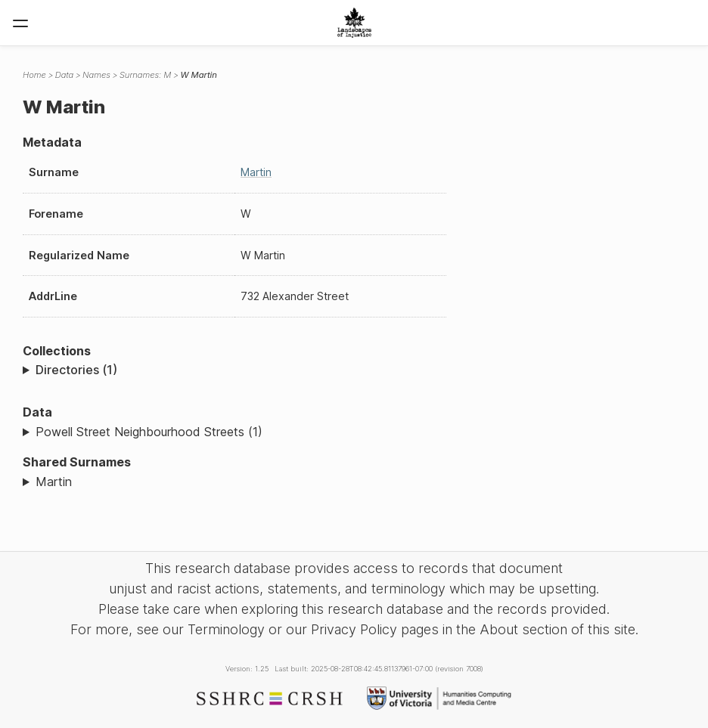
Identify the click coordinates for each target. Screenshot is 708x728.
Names (96, 75)
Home (34, 75)
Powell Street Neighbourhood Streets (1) (149, 432)
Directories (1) (76, 370)
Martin (256, 172)
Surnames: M (146, 75)
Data (64, 75)
